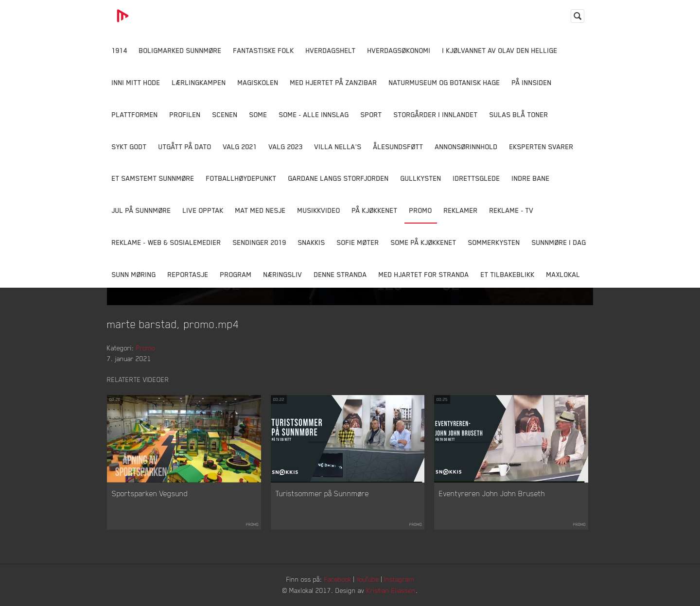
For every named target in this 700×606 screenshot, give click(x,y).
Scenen (225, 114)
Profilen (185, 114)
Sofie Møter (358, 242)
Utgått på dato (185, 147)
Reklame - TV (512, 210)
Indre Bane (531, 178)
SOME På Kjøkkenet (424, 242)
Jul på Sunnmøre (141, 210)
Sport (371, 114)
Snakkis (312, 242)
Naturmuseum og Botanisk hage (445, 82)
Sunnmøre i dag (559, 242)
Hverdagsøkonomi (399, 50)
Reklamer (461, 210)
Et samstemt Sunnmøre (153, 178)
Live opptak (203, 210)
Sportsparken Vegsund (150, 493)
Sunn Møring (134, 274)
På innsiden (532, 82)
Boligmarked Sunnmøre (180, 50)
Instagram (399, 579)
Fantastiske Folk (264, 50)
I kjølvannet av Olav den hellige (500, 50)
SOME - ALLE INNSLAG (314, 114)
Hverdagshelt (331, 50)
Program (236, 274)
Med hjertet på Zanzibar (334, 82)
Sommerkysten (494, 242)
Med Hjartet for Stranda (424, 274)
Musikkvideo (319, 210)
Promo (421, 210)
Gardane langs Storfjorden (339, 178)
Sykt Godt (129, 147)
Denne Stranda (341, 274)
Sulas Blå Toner (519, 114)
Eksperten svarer (542, 147)
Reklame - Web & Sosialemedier (166, 242)
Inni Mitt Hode (136, 82)
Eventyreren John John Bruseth (492, 493)
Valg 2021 (240, 147)
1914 (120, 50)
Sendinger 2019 (260, 242)
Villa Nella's (338, 147)
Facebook (338, 579)
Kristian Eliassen (391, 590)
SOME (258, 114)
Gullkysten (421, 178)
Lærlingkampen (199, 82)
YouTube (368, 579)
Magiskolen (258, 82)
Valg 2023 (286, 147)
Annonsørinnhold (466, 147)
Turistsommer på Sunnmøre (322, 493)
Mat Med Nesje (261, 210)
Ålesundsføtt (398, 147)
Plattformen (135, 114)
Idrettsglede (477, 178)
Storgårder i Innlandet (436, 114)
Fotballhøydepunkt (241, 178)
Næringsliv (283, 274)
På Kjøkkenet (375, 210)
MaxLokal (563, 274)
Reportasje (188, 274)
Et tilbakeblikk (508, 274)
